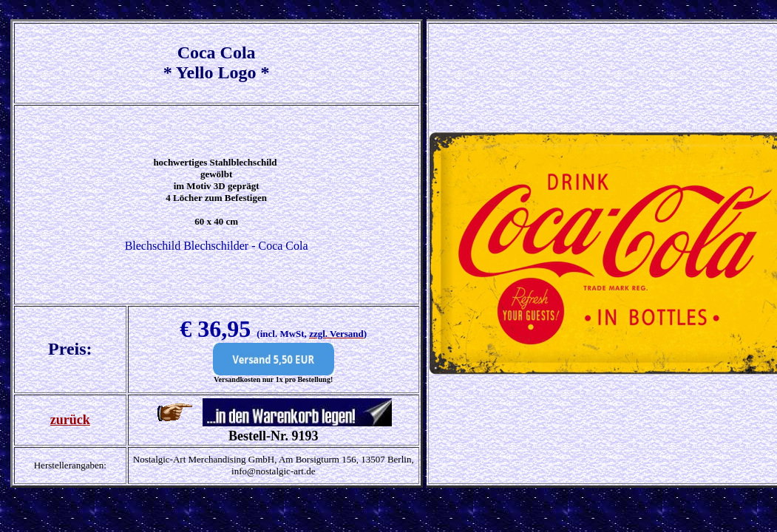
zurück (70, 420)
